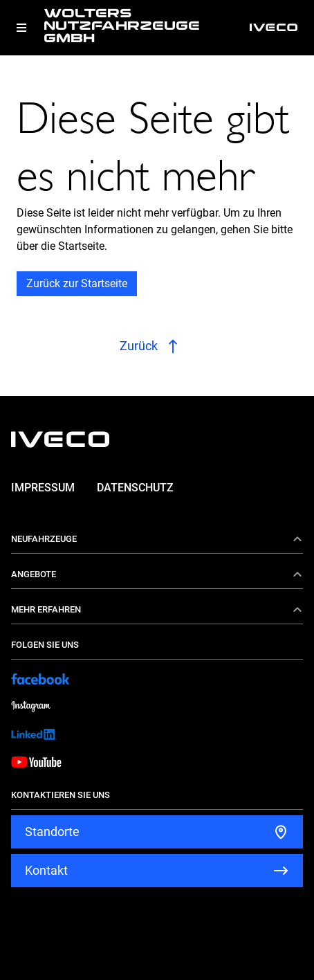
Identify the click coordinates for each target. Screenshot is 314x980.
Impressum (43, 488)
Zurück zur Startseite (77, 283)
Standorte (52, 832)
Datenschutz (135, 488)
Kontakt (46, 870)
